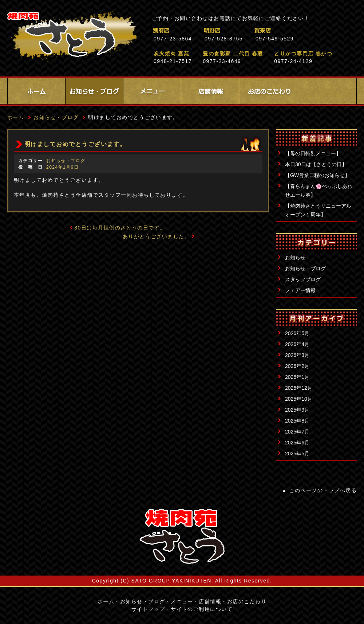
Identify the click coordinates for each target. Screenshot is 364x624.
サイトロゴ (182, 537)
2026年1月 (297, 377)
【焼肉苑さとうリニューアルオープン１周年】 (318, 210)
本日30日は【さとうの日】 (316, 164)
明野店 (244, 30)
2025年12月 (299, 388)
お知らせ (295, 258)
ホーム (36, 91)
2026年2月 (297, 366)
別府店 (193, 30)
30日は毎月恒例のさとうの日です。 (120, 228)
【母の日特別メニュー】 (313, 153)
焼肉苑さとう (72, 36)
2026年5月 (297, 333)
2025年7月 (297, 432)
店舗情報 (210, 91)
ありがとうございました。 (157, 236)
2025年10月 (299, 399)
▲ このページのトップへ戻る (319, 490)
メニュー (152, 91)
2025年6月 (297, 443)
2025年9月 (297, 410)
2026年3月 (297, 355)
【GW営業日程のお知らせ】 (317, 175)
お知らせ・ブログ (94, 91)
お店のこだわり (268, 91)
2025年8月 (297, 421)
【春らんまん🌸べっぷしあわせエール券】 (319, 191)
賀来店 (295, 30)
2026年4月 (297, 344)
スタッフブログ (303, 279)
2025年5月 (297, 454)
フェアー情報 (300, 290)
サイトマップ (148, 609)
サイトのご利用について (202, 609)
